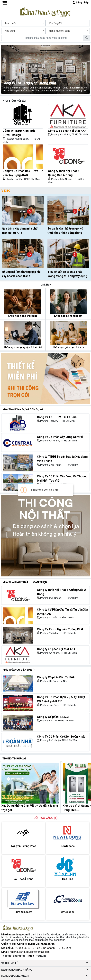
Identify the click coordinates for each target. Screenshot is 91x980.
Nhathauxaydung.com (14, 935)
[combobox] (23, 23)
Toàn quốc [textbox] (11, 23)
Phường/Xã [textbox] (55, 23)
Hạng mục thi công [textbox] (60, 31)
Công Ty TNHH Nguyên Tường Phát (29, 83)
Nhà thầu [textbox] (10, 31)
